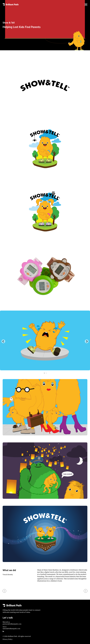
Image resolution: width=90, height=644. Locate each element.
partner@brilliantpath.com (12, 624)
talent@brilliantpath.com (11, 629)
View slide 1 (45, 373)
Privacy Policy (8, 639)
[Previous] (3, 341)
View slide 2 (45, 373)
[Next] (87, 341)
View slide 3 (45, 373)
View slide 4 (45, 373)
